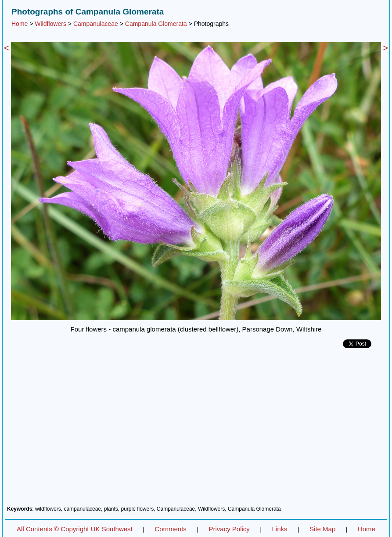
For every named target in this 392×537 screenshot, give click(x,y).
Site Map (322, 529)
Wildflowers (50, 24)
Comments (171, 529)
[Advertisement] (196, 430)
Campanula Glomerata (156, 24)
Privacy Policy (229, 529)
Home (20, 24)
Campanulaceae (96, 24)
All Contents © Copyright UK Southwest (75, 529)
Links (279, 529)
